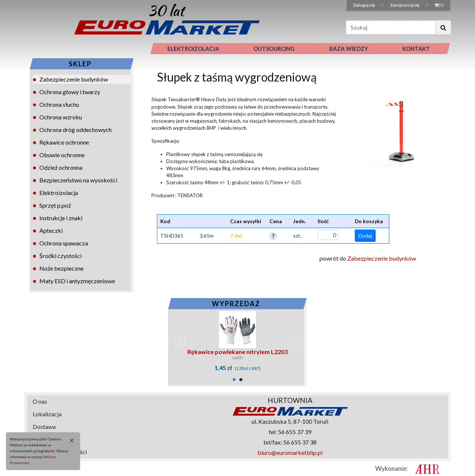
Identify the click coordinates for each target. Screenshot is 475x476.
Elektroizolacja (59, 193)
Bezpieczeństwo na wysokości (78, 180)
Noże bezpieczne (61, 268)
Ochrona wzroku (61, 117)
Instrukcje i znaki (61, 218)
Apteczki (51, 230)
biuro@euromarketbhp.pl (290, 452)
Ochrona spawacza (64, 243)
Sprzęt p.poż (55, 205)
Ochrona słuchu (59, 104)
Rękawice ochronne (64, 142)
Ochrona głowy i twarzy (70, 92)
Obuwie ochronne (62, 155)
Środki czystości (60, 256)
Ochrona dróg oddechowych (76, 130)
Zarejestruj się (405, 5)
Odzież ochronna (61, 167)
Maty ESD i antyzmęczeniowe (77, 281)
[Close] (69, 440)
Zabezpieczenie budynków (74, 79)
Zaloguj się (364, 5)
